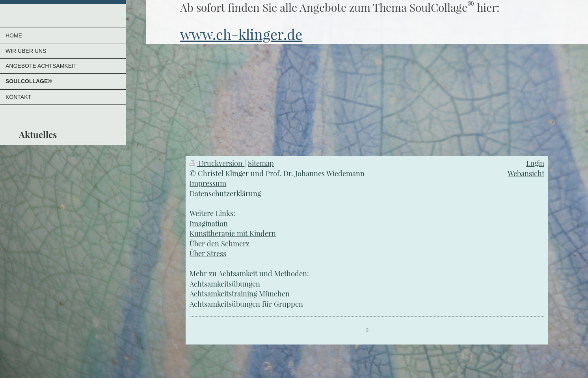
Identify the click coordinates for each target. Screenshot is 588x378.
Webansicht (526, 173)
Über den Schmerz (220, 243)
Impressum (208, 183)
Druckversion (217, 163)
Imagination (209, 223)
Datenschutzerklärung (225, 193)
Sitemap (261, 163)
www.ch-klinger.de (241, 34)
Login (535, 163)
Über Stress (208, 253)
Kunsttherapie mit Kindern (233, 233)
